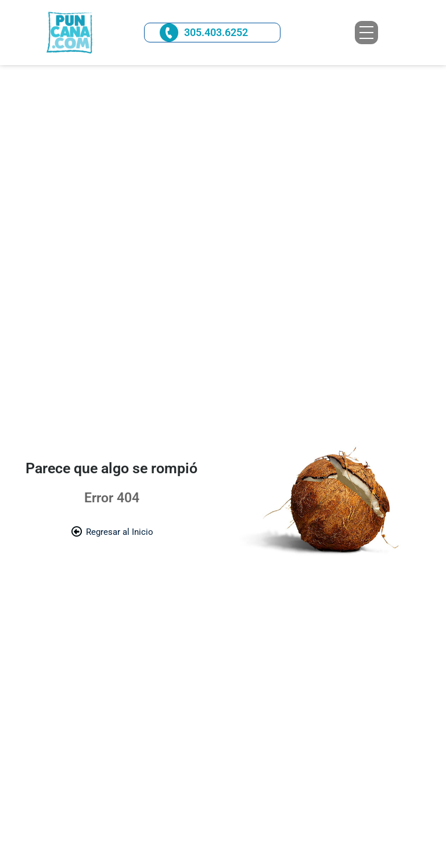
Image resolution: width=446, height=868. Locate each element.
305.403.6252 (216, 32)
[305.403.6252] (169, 33)
